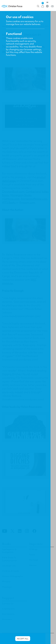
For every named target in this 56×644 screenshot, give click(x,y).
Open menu (52, 6)
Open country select (47, 6)
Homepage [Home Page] (12, 6)
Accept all (23, 639)
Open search (38, 6)
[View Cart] (43, 6)
